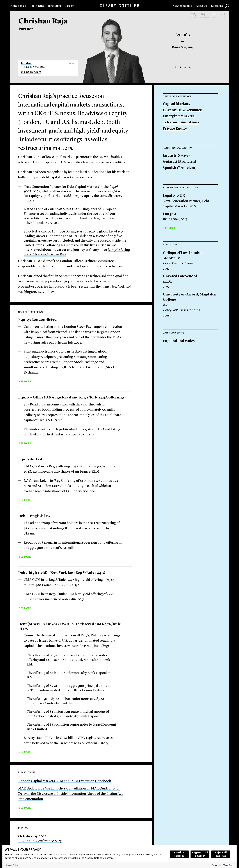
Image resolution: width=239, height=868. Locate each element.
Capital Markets (176, 104)
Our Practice (37, 6)
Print (214, 18)
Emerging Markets (179, 116)
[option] (183, 40)
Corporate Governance (182, 110)
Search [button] (227, 6)
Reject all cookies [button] (221, 854)
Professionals (18, 6)
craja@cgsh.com (31, 72)
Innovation (54, 6)
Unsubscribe (204, 18)
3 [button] (185, 67)
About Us (201, 6)
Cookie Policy (12, 865)
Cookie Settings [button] (179, 854)
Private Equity (175, 129)
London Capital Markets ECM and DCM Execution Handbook (65, 781)
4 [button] (190, 67)
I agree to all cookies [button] (200, 854)
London (26, 63)
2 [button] (180, 67)
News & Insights (182, 6)
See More (25, 382)
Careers (69, 6)
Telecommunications (181, 123)
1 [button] (175, 67)
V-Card (72, 64)
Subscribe (193, 18)
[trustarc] (228, 865)
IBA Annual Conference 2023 (40, 841)
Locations (217, 6)
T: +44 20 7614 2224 (33, 67)
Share (223, 18)
